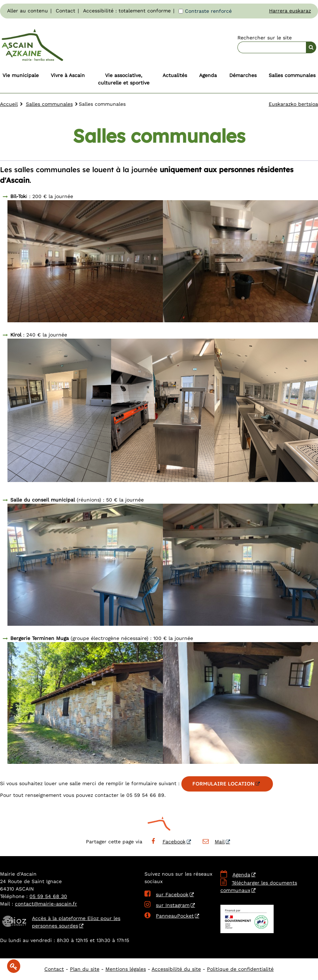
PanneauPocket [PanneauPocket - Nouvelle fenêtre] (169, 916)
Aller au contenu (28, 11)
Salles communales (292, 75)
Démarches (243, 75)
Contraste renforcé (208, 11)
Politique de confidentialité (240, 969)
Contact (65, 11)
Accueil (9, 104)
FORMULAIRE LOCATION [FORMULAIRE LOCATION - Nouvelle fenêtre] (223, 784)
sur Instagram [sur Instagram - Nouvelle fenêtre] (167, 905)
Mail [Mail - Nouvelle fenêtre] (213, 842)
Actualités (175, 75)
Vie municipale (21, 75)
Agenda (208, 75)
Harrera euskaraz (290, 11)
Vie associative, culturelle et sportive (124, 79)
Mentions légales (126, 969)
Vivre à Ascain (68, 75)
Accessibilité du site (176, 969)
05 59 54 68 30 (48, 896)
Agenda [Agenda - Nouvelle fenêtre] (241, 875)
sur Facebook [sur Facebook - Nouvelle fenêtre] (166, 894)
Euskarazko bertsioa (293, 104)
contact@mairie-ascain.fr (46, 904)
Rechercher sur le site (265, 38)
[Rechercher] (311, 47)
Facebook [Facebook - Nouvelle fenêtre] (168, 842)
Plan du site (85, 969)
